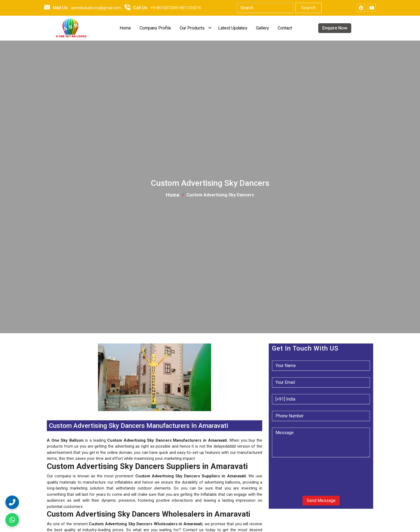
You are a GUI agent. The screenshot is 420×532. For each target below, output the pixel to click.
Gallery (262, 28)
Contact (285, 28)
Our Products (192, 28)
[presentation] (305, 472)
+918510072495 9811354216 (176, 8)
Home (125, 28)
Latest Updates (233, 28)
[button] (47, 414)
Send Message (321, 500)
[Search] (265, 8)
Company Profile (155, 28)
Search (309, 8)
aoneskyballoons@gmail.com (96, 8)
